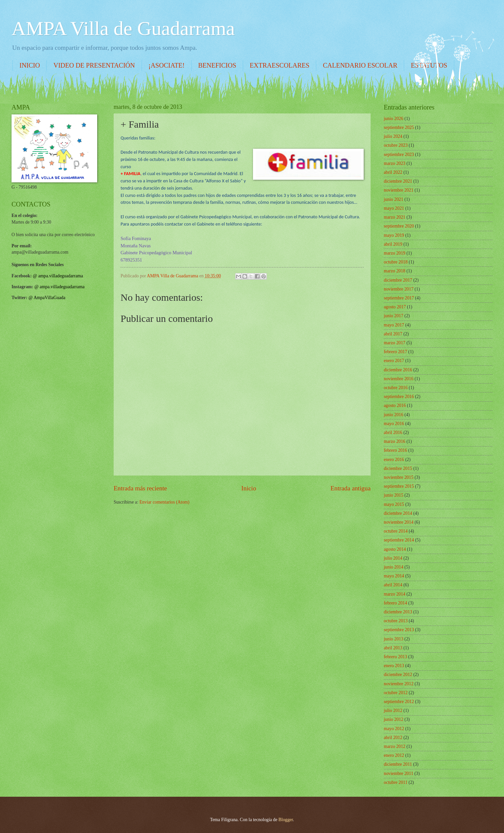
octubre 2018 (396, 262)
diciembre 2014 (398, 513)
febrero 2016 (395, 450)
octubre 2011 (396, 782)
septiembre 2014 (399, 540)
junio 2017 (393, 316)
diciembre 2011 (398, 764)
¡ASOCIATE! (167, 65)
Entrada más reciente (140, 488)
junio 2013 (393, 639)
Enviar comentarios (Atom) (164, 502)
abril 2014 (393, 585)
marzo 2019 (395, 253)
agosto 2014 (395, 549)
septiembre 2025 (399, 127)
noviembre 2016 (399, 379)
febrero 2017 (395, 352)
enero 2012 (394, 755)
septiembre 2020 (399, 226)
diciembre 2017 (398, 280)
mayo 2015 (394, 504)
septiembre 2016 (399, 397)
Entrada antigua (350, 488)
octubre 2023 (396, 145)
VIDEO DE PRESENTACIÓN (94, 65)
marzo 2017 (395, 343)
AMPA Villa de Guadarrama (123, 28)
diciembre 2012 (398, 675)
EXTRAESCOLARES (280, 65)
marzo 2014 (395, 594)
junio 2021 (393, 199)
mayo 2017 (394, 325)
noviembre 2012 (399, 684)
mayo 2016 (394, 424)
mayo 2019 (394, 235)
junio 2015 (393, 495)
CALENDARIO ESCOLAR (360, 65)
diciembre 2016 (398, 370)
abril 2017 (393, 334)
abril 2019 (393, 244)
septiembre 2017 (399, 298)
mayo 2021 (394, 208)
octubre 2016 (396, 388)
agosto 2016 (395, 405)
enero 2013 (394, 666)
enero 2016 (394, 460)
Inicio (249, 488)
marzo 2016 (395, 441)
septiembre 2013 (399, 630)
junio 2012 (393, 719)
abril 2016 (393, 432)
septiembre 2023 (399, 154)
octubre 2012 (396, 693)
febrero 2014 (395, 603)
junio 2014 (393, 567)
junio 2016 (393, 415)
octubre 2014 (396, 531)
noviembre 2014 (399, 522)
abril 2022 (393, 172)
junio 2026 (393, 119)
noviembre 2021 (399, 190)
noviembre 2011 (399, 773)
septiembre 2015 (399, 486)
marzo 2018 (395, 271)
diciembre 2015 (398, 468)
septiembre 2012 (399, 702)
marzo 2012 (395, 746)
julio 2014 (393, 558)
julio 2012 (393, 710)
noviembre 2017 (399, 289)
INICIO (30, 65)
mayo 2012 (394, 729)
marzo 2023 (395, 163)
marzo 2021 (395, 217)
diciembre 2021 (398, 181)
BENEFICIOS (217, 65)
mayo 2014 (394, 576)
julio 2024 (393, 136)
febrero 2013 (395, 657)
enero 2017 (394, 361)
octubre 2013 (396, 621)
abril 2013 (393, 648)
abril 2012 (393, 738)
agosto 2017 (395, 307)
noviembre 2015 (399, 477)
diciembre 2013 (398, 612)
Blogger (286, 820)
